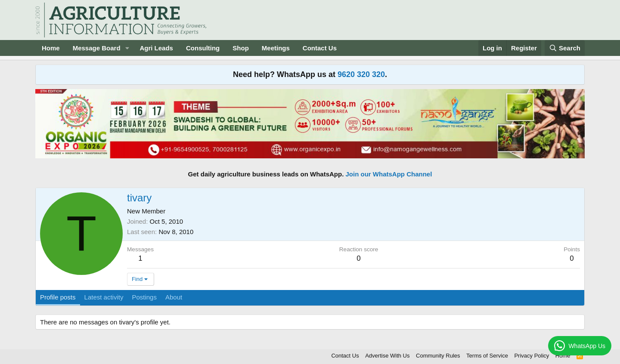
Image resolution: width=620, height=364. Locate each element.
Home (51, 48)
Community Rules (438, 356)
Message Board (97, 48)
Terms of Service (487, 356)
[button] (127, 48)
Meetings (276, 48)
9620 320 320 (361, 74)
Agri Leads (156, 48)
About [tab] (174, 297)
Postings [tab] (144, 297)
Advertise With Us (387, 356)
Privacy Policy (532, 356)
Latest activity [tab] (104, 297)
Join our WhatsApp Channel (389, 174)
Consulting (203, 48)
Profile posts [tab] (58, 297)
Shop (241, 48)
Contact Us (320, 48)
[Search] (565, 48)
